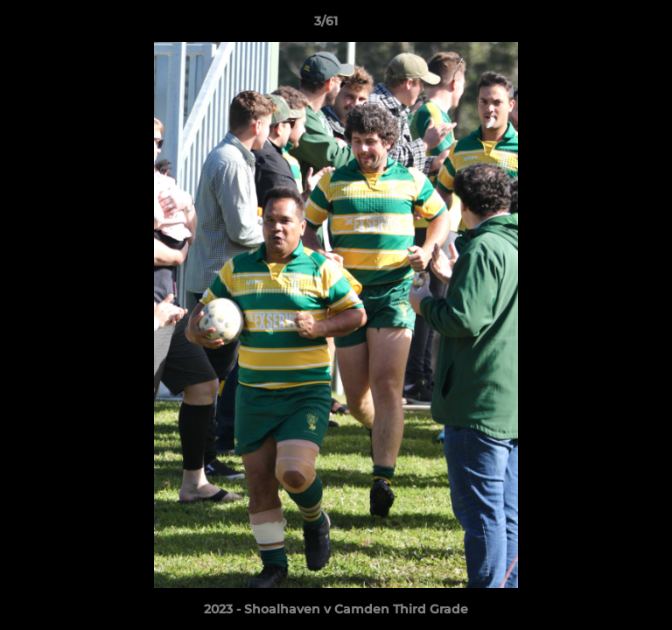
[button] (609, 25)
